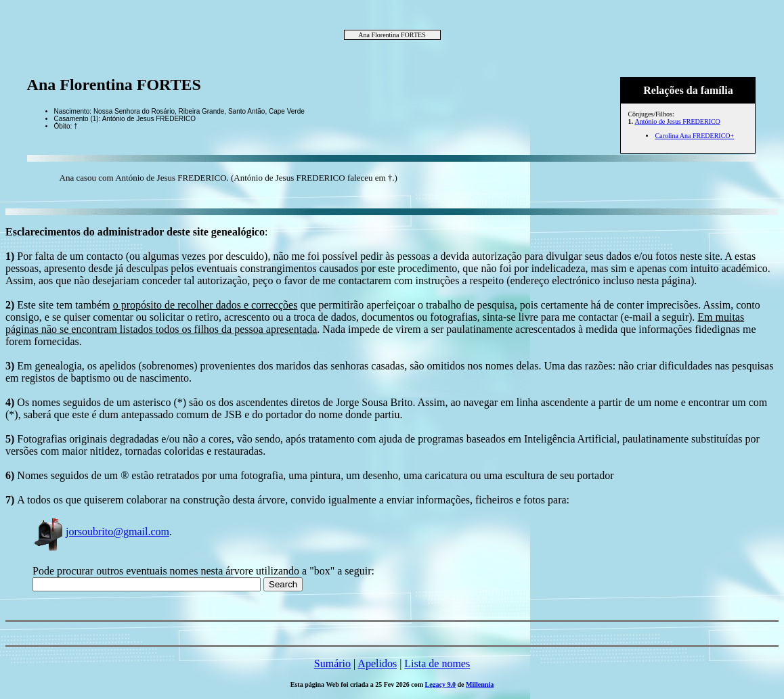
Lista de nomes (437, 663)
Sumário (332, 663)
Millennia (480, 684)
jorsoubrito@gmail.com (101, 532)
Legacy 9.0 (441, 684)
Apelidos (377, 663)
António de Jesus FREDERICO (677, 121)
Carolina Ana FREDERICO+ (694, 136)
